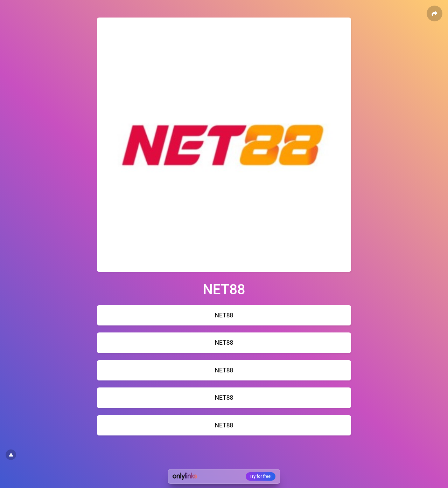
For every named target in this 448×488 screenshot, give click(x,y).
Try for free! (261, 476)
